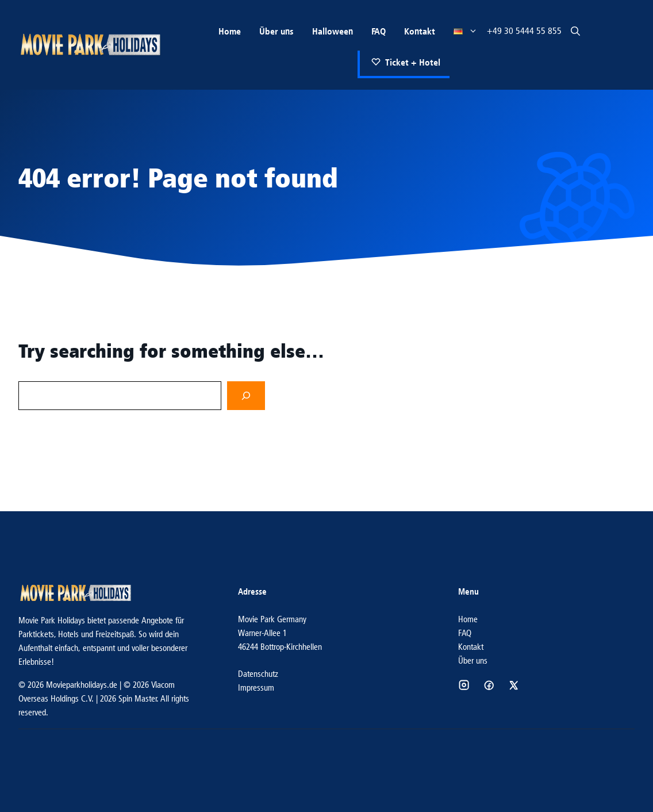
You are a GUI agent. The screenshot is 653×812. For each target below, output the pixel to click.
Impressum (256, 687)
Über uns (276, 31)
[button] (575, 31)
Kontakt (420, 31)
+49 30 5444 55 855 (524, 31)
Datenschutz (258, 674)
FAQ (379, 31)
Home (230, 31)
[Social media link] (464, 685)
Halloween (333, 31)
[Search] (246, 396)
